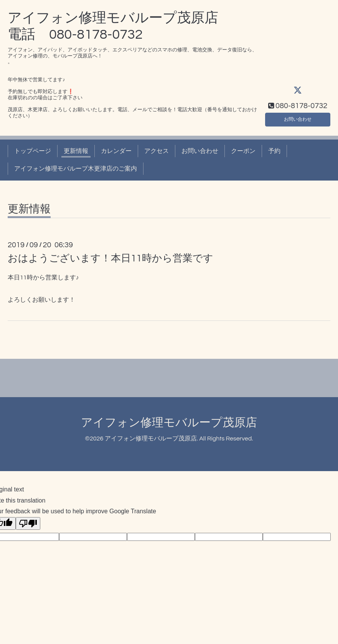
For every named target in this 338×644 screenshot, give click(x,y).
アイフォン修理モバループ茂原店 (169, 423)
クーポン (243, 151)
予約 (274, 151)
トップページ (33, 151)
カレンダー (116, 151)
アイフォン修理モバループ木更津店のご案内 (76, 169)
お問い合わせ (298, 117)
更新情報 (76, 151)
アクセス (157, 151)
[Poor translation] (28, 523)
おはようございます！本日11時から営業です (110, 258)
